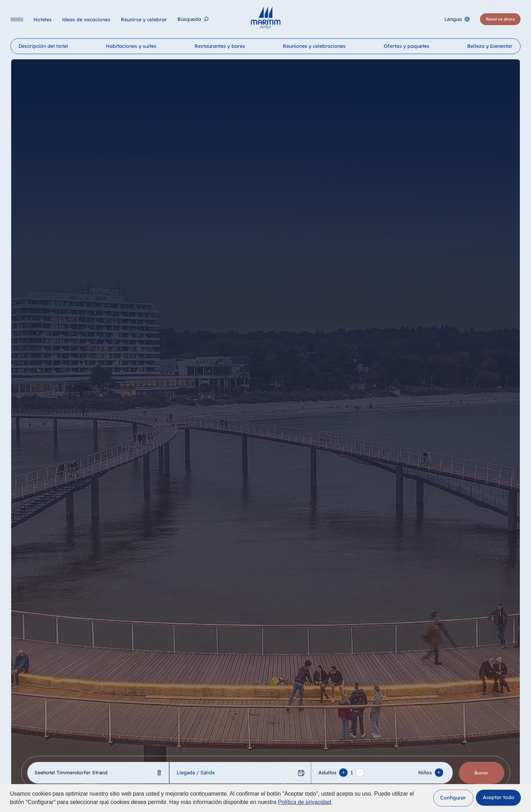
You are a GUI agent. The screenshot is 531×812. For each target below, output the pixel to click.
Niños (425, 773)
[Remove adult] (360, 773)
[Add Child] (439, 773)
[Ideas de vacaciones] (86, 20)
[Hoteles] (43, 20)
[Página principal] (265, 17)
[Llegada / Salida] (240, 773)
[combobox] (98, 773)
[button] (453, 798)
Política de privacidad (304, 802)
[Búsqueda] (193, 19)
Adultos (327, 773)
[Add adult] (344, 773)
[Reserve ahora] (500, 19)
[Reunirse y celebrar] (144, 20)
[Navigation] (17, 19)
